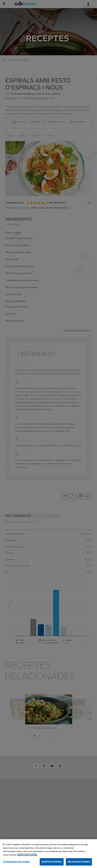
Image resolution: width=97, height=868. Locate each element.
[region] (48, 854)
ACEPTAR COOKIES (52, 862)
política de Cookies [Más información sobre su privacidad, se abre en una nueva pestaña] (27, 855)
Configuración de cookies (16, 862)
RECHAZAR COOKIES (79, 862)
